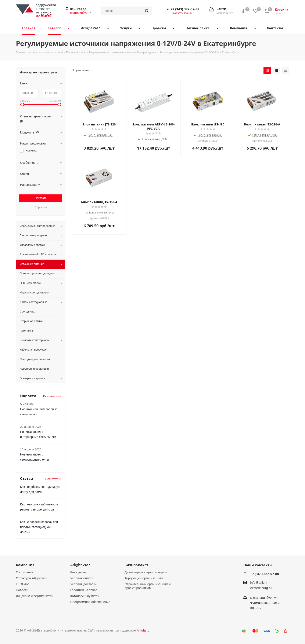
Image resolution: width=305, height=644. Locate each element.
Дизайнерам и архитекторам (146, 572)
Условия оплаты (82, 578)
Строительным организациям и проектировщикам (148, 586)
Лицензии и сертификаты (35, 596)
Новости (22, 590)
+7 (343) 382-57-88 (185, 9)
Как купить (78, 572)
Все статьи (53, 479)
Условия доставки (83, 584)
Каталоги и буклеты (85, 596)
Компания (25, 565)
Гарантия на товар (84, 590)
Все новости (52, 396)
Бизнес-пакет (136, 565)
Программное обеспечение (90, 602)
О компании (25, 572)
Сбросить (41, 207)
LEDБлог (22, 584)
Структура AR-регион (32, 578)
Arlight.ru (143, 630)
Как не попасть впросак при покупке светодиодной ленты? (39, 527)
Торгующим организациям (144, 578)
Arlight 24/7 (80, 565)
